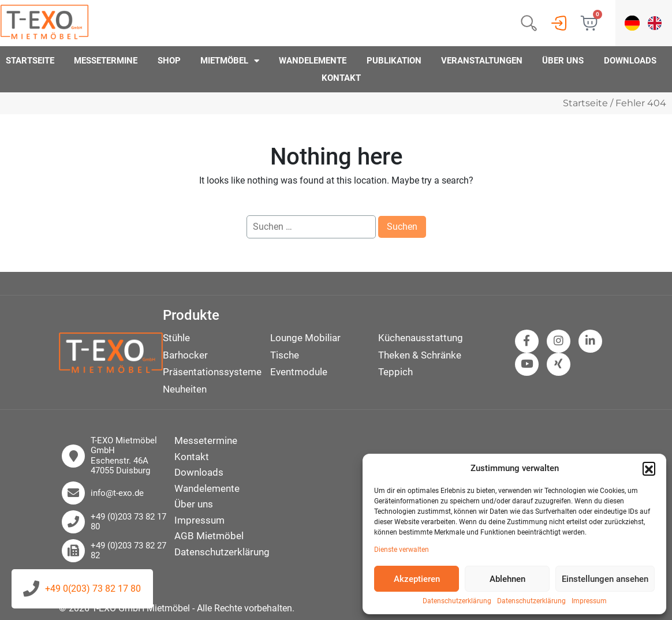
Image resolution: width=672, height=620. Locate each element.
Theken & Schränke (420, 355)
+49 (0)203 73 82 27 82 (128, 551)
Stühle (176, 338)
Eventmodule (299, 372)
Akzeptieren (417, 579)
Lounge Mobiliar (305, 338)
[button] (649, 468)
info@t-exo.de (117, 493)
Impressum (589, 601)
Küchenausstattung (421, 338)
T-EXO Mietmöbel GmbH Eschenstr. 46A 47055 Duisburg (124, 456)
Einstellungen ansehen (605, 579)
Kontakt (341, 78)
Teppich (395, 372)
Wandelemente (313, 61)
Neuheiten (185, 389)
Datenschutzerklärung (457, 601)
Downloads (630, 61)
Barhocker (185, 355)
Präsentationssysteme (212, 372)
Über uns (563, 61)
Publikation (394, 61)
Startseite (30, 61)
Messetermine (106, 61)
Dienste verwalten (402, 550)
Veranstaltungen (482, 61)
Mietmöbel (230, 61)
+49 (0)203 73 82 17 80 (128, 522)
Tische (285, 355)
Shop (169, 61)
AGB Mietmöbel (209, 536)
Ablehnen (507, 579)
